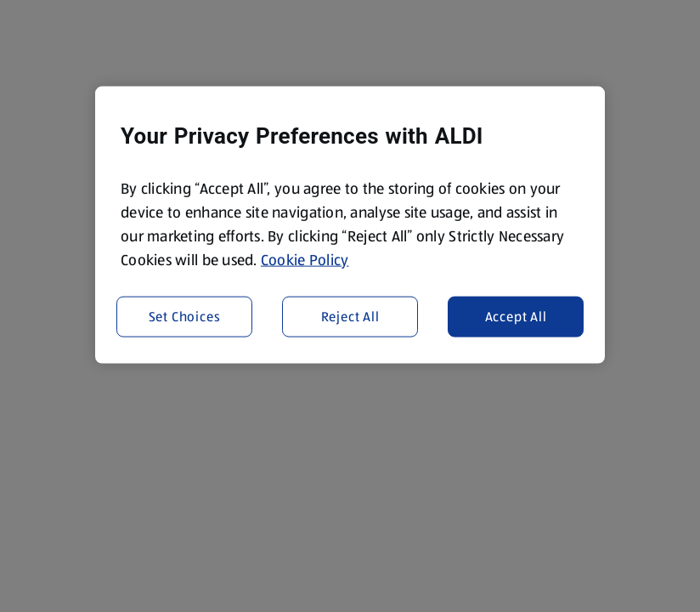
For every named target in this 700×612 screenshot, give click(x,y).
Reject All (350, 316)
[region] (350, 225)
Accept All (516, 316)
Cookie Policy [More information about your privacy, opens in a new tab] (305, 260)
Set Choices (185, 316)
